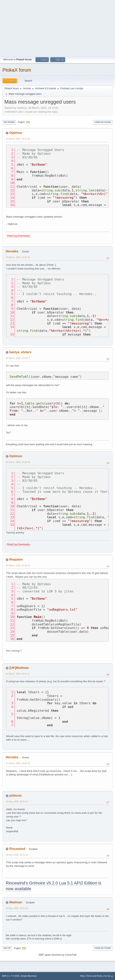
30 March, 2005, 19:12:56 (18, 139)
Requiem (16, 559)
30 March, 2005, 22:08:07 (18, 358)
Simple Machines (29, 976)
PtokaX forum (17, 70)
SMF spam (45, 955)
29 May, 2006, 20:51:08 (17, 908)
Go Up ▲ (109, 976)
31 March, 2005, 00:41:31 (18, 674)
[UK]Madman (19, 668)
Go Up (7, 948)
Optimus (16, 133)
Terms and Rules (94, 976)
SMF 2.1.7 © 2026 (11, 976)
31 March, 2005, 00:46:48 (18, 763)
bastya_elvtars (20, 352)
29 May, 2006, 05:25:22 (17, 802)
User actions (103, 122)
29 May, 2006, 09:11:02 (17, 855)
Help (82, 976)
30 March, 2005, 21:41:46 (18, 257)
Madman (16, 902)
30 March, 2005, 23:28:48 (18, 462)
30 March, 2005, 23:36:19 (18, 565)
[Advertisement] (57, 28)
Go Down (9, 122)
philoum (15, 796)
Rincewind (17, 849)
